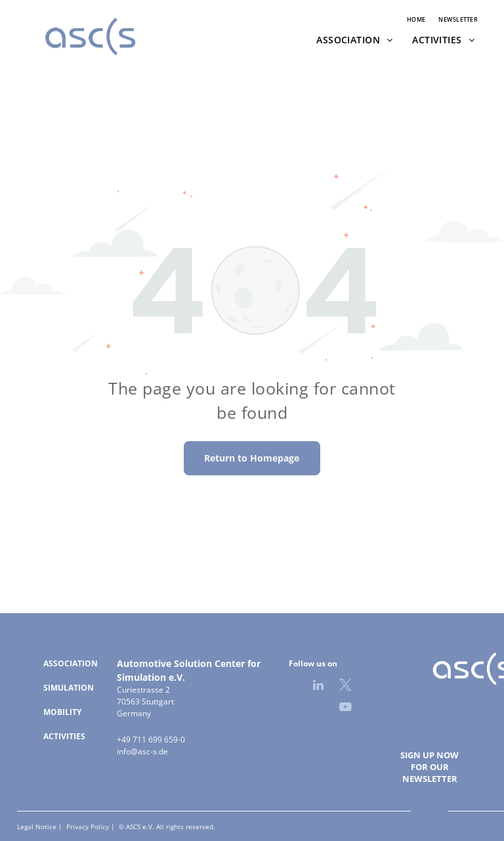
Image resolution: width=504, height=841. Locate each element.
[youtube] (346, 709)
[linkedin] (318, 687)
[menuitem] (416, 20)
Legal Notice (37, 827)
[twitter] (346, 687)
